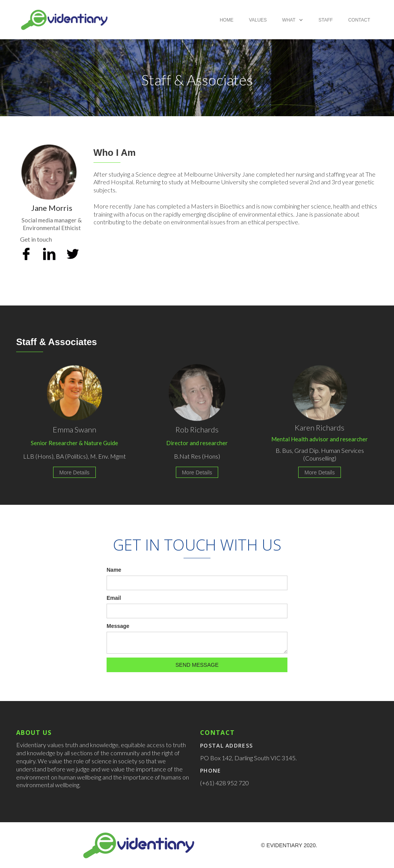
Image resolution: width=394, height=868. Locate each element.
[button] (292, 20)
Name (114, 570)
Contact (359, 20)
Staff (326, 20)
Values (258, 20)
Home (227, 20)
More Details (74, 472)
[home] (64, 20)
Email (114, 598)
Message (118, 626)
